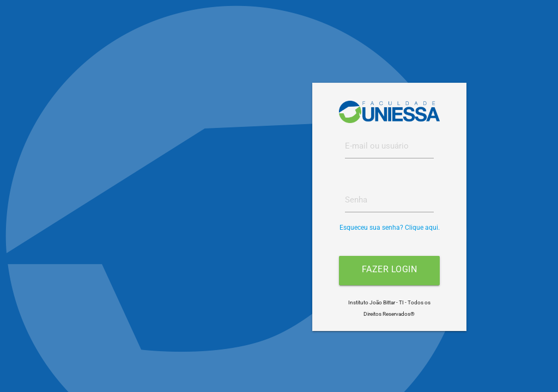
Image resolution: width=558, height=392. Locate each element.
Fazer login (390, 269)
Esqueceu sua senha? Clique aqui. (390, 228)
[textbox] (390, 147)
